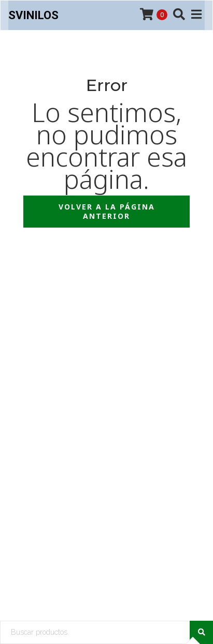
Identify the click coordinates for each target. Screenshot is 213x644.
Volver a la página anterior (107, 211)
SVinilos (33, 15)
